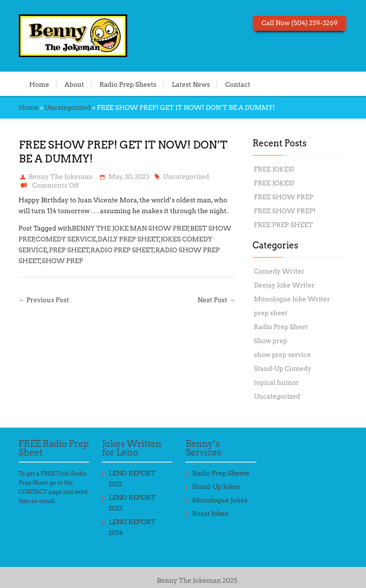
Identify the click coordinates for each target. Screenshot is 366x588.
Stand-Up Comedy (283, 369)
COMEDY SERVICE (66, 239)
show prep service (282, 355)
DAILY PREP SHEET (129, 239)
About (74, 84)
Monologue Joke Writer (292, 299)
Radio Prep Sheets (128, 84)
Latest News (191, 84)
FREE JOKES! (274, 169)
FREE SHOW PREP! (285, 211)
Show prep (271, 341)
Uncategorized (68, 108)
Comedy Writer (279, 271)
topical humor (277, 383)
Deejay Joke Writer (284, 285)
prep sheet (271, 313)
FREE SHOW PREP (284, 197)
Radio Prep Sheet (281, 327)
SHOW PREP (62, 261)
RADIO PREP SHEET (122, 250)
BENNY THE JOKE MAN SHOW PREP (130, 228)
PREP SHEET (69, 250)
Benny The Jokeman (61, 177)
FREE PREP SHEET (284, 225)
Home (39, 84)
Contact (238, 84)
